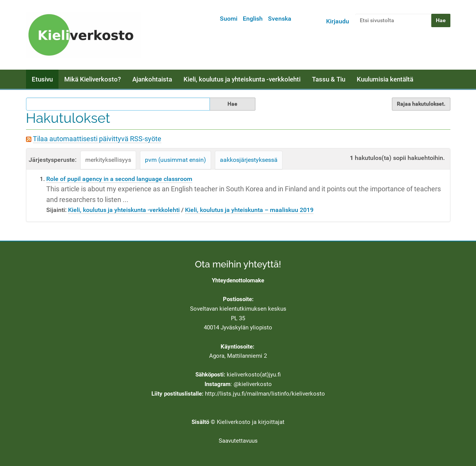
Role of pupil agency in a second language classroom (119, 179)
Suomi (229, 19)
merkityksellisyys (108, 160)
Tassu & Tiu (329, 79)
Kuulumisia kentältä (385, 79)
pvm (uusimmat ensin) (175, 160)
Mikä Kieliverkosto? (93, 79)
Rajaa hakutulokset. (421, 104)
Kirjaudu (338, 21)
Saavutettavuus (238, 441)
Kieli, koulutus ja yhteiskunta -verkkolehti (242, 79)
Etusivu (42, 79)
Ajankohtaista (152, 79)
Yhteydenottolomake (238, 280)
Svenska (280, 19)
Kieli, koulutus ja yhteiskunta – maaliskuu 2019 (249, 210)
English (253, 19)
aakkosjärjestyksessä (249, 160)
